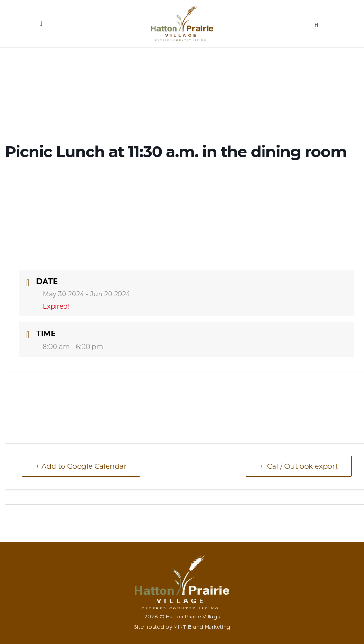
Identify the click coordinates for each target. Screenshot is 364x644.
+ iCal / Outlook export (299, 466)
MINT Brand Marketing (202, 627)
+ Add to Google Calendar (81, 466)
